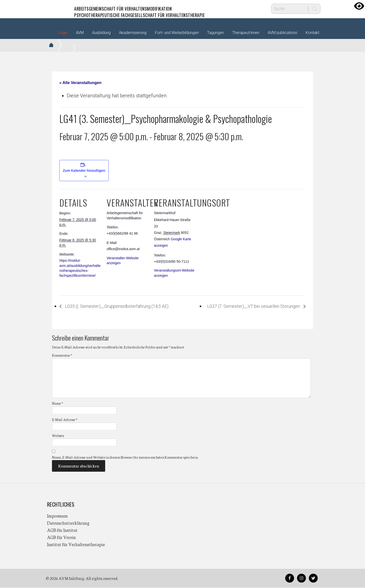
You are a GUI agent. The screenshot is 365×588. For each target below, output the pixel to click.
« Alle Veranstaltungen (80, 83)
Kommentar (62, 356)
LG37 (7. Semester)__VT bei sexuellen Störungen (247, 306)
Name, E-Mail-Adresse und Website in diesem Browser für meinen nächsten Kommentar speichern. (125, 457)
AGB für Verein (61, 537)
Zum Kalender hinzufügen (84, 171)
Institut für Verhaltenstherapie (76, 545)
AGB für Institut (62, 530)
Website (58, 436)
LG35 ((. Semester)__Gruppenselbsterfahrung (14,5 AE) (125, 306)
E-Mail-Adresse (65, 420)
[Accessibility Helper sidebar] (359, 6)
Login (63, 33)
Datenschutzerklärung (68, 523)
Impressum (57, 516)
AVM (57, 9)
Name (58, 404)
